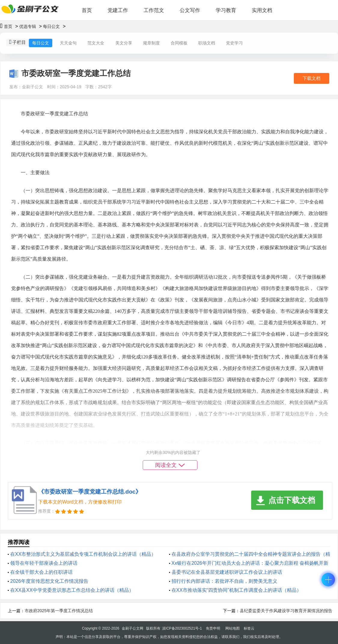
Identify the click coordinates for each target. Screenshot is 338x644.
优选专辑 (28, 26)
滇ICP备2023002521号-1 (182, 628)
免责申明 (213, 628)
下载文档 (312, 78)
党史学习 (234, 43)
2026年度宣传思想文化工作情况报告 (49, 581)
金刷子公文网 (132, 628)
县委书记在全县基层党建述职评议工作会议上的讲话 (227, 572)
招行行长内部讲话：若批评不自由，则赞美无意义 (224, 581)
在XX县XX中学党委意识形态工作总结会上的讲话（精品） (72, 590)
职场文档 (207, 43)
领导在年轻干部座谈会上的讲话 (44, 563)
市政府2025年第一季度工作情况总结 (59, 611)
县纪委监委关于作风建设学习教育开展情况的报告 (286, 611)
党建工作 (118, 10)
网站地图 (233, 628)
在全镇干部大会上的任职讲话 (41, 572)
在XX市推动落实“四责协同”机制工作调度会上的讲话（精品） (236, 590)
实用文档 (262, 10)
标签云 (249, 628)
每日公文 (51, 26)
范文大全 (96, 43)
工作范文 (154, 10)
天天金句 (68, 43)
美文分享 (124, 43)
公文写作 (190, 10)
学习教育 (226, 10)
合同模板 (179, 43)
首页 (87, 10)
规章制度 (151, 43)
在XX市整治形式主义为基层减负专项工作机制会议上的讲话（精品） (83, 554)
